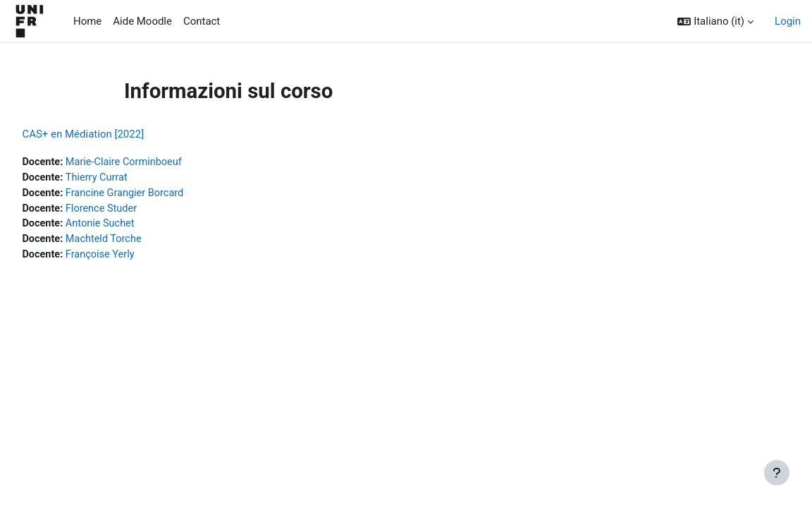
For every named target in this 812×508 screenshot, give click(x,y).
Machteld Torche (138, 242)
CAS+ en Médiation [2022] (115, 134)
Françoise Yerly (134, 258)
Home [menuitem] (87, 21)
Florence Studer (136, 210)
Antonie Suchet (134, 226)
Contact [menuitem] (202, 21)
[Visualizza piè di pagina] (777, 473)
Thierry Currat (131, 179)
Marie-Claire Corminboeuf (159, 162)
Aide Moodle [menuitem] (142, 21)
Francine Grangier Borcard (160, 194)
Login (788, 21)
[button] (715, 21)
